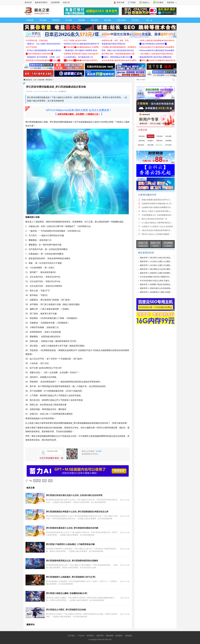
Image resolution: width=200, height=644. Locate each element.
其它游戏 (135, 20)
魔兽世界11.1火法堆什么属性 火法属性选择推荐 (159, 262)
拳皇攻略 (107, 20)
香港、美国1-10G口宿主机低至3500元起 (118, 50)
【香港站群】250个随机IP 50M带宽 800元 (81, 50)
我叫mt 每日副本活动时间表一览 (154, 219)
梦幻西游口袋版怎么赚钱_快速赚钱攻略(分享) (67, 593)
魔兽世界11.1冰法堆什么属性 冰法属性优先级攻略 (160, 265)
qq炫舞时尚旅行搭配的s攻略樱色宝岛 (156, 207)
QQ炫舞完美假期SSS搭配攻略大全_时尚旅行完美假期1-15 (164, 204)
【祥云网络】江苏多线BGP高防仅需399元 (156, 54)
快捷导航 (172, 2)
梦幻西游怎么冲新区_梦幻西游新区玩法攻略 (66, 610)
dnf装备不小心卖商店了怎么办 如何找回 (157, 227)
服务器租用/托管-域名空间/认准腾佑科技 (156, 57)
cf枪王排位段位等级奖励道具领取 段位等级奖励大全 (162, 230)
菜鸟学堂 (28, 2)
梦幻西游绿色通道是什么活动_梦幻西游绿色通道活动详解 (72, 528)
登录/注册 (120, 2)
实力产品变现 (31, 47)
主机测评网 (55, 2)
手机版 (133, 2)
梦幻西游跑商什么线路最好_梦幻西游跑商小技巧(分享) (71, 577)
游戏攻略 (30, 20)
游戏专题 (142, 141)
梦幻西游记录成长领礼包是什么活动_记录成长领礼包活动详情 (74, 495)
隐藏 (44, 481)
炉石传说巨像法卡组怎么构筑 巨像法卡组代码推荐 (160, 281)
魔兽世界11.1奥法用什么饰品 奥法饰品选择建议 (159, 258)
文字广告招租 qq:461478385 (75, 40)
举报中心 (146, 3)
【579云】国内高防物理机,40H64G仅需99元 (44, 50)
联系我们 (90, 636)
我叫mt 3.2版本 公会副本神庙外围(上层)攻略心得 (161, 211)
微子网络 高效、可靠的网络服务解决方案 (118, 54)
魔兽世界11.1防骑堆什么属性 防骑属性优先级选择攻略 (161, 273)
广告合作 (81, 636)
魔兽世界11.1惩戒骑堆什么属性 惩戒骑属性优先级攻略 (161, 292)
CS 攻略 (69, 20)
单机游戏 (94, 20)
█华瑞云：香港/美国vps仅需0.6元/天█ (117, 57)
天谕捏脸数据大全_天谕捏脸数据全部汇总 (158, 215)
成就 (50, 481)
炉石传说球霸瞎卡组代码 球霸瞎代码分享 (156, 277)
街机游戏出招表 (142, 145)
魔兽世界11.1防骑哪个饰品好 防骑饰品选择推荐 (159, 284)
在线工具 (66, 2)
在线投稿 (129, 636)
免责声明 (100, 636)
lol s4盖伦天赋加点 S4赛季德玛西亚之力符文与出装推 (163, 223)
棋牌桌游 (159, 141)
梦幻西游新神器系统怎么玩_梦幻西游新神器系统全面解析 (72, 561)
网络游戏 (56, 20)
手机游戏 (43, 20)
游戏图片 (151, 141)
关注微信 (160, 2)
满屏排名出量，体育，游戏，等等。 (116, 40)
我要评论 (62, 91)
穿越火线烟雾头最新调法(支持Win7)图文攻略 (159, 200)
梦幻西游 (37, 481)
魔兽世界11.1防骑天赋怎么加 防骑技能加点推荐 (159, 288)
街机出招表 (121, 20)
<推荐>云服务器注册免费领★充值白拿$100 (157, 40)
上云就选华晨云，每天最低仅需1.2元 (79, 57)
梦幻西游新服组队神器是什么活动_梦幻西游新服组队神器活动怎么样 (77, 512)
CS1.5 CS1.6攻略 (159, 145)
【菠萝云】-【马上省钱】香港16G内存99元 (43, 44)
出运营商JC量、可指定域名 (37, 40)
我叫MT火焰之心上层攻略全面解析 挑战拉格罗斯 (161, 234)
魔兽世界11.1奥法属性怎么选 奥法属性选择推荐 (159, 269)
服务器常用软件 (41, 2)
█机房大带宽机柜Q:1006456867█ (153, 44)
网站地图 (110, 636)
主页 (35, 80)
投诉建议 (119, 636)
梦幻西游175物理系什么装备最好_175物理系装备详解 (70, 544)
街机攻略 (81, 20)
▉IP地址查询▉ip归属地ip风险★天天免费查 (81, 47)
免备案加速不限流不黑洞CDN (114, 44)
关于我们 (71, 636)
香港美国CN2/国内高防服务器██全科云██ (43, 60)
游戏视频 (168, 141)
